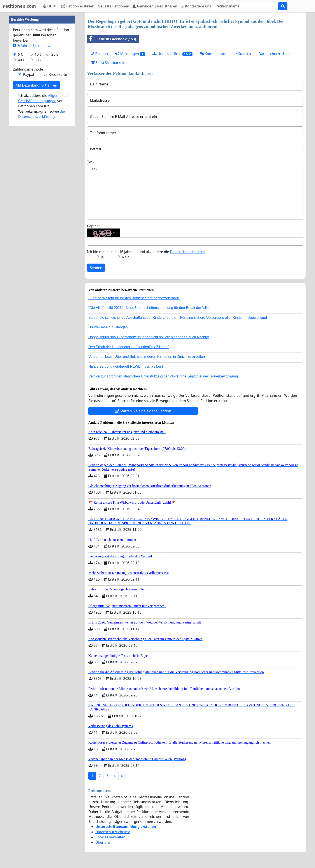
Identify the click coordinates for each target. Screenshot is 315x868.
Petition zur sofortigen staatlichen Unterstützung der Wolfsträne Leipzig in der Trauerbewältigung (163, 376)
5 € (20, 186)
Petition (99, 54)
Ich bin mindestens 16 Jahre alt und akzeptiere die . (146, 252)
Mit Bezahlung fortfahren (36, 217)
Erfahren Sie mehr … (32, 177)
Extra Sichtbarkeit (108, 63)
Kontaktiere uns (196, 6)
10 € (38, 186)
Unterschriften (172, 54)
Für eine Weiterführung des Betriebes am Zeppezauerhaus (134, 298)
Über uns (103, 842)
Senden (96, 268)
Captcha (94, 226)
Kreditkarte (58, 206)
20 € (55, 186)
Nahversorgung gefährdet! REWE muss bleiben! (126, 366)
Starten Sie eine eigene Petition (143, 411)
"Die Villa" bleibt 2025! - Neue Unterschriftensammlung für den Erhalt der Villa (149, 308)
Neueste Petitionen (114, 6)
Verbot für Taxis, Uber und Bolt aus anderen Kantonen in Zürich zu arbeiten (147, 357)
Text (90, 161)
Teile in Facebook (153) (112, 39)
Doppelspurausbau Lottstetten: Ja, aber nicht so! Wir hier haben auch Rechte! (149, 337)
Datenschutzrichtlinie (276, 54)
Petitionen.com (19, 6)
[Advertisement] (42, 78)
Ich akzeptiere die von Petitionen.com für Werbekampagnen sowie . (43, 237)
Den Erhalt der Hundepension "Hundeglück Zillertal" (129, 347)
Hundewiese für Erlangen (108, 327)
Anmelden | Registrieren (155, 6)
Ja (102, 257)
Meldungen (130, 54)
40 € (21, 191)
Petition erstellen (78, 6)
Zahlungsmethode (28, 201)
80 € (38, 191)
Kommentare (213, 54)
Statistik (242, 54)
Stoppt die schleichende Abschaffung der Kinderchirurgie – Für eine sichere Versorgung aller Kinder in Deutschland (178, 318)
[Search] (246, 6)
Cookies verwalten (110, 837)
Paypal (29, 206)
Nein (126, 257)
